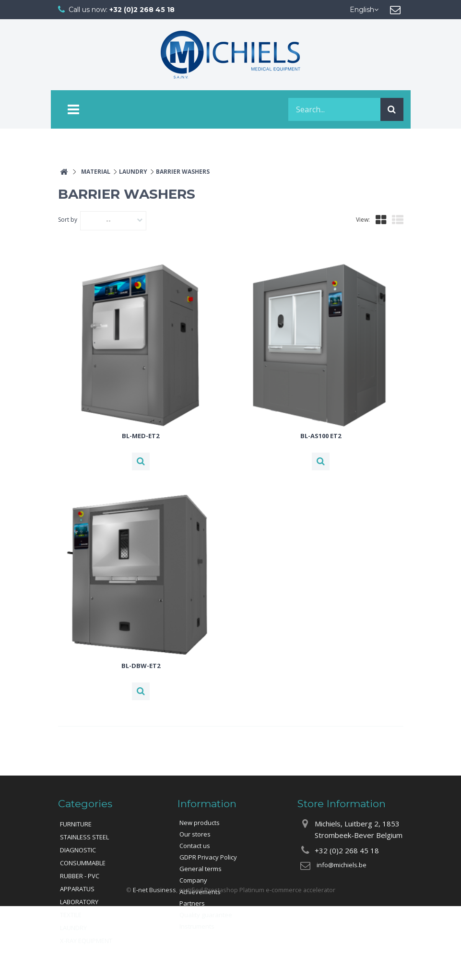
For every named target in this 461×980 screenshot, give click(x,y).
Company (193, 880)
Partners (192, 903)
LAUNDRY (73, 928)
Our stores (195, 834)
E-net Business (154, 963)
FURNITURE (76, 824)
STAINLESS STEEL (84, 837)
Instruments (197, 926)
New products (200, 823)
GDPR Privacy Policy (208, 857)
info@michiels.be (342, 865)
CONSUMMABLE (83, 863)
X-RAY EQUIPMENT (86, 941)
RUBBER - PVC (80, 876)
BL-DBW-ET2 (141, 666)
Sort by (68, 220)
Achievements (200, 892)
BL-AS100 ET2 (321, 436)
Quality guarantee (206, 915)
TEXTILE (71, 915)
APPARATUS (77, 889)
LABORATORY (79, 902)
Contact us (195, 846)
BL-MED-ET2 (141, 436)
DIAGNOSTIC (78, 850)
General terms (201, 869)
